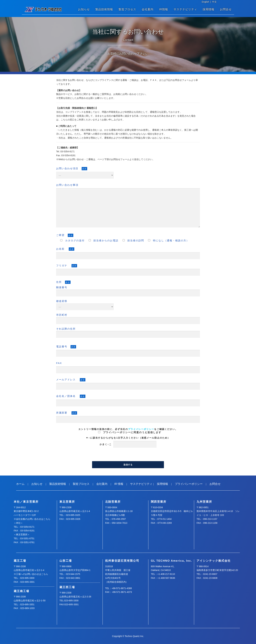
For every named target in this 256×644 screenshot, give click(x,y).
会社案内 (148, 9)
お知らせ (84, 9)
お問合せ (226, 9)
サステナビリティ (185, 9)
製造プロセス (127, 9)
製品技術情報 (104, 9)
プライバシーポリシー (141, 429)
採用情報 (208, 9)
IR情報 (164, 9)
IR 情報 (119, 484)
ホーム (20, 484)
